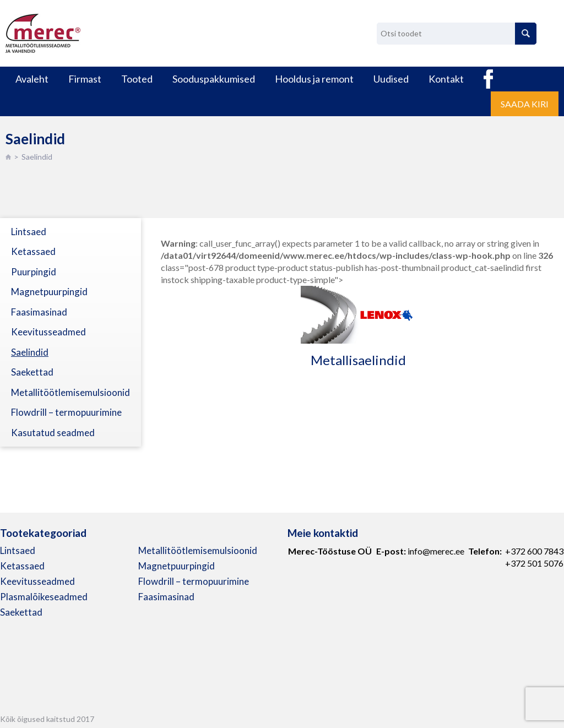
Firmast (85, 79)
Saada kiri (525, 104)
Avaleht (32, 79)
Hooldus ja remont (314, 79)
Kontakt (446, 79)
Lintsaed (29, 232)
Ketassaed (33, 251)
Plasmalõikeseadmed (44, 597)
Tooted (137, 79)
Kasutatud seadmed (53, 433)
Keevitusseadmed (48, 332)
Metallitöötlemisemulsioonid (70, 392)
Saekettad (32, 372)
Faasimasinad (39, 312)
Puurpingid (34, 272)
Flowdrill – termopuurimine (66, 412)
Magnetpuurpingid (49, 292)
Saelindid (30, 352)
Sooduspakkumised (214, 79)
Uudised (391, 79)
